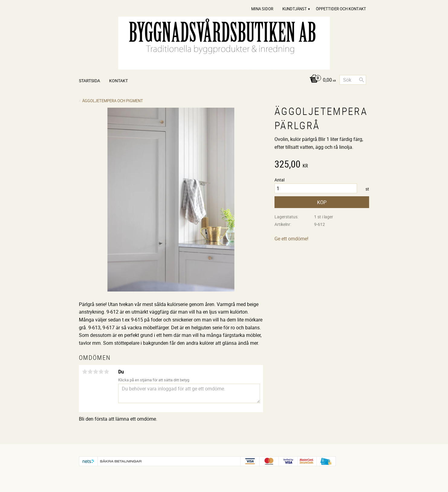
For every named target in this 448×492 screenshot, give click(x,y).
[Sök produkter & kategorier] (353, 80)
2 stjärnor (90, 372)
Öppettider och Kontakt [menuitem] (341, 9)
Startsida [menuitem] (89, 81)
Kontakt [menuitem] (118, 81)
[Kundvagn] (321, 80)
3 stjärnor (96, 372)
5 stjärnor (106, 372)
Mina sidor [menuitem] (262, 9)
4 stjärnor (101, 372)
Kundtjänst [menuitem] (295, 9)
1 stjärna (85, 372)
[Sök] (362, 80)
